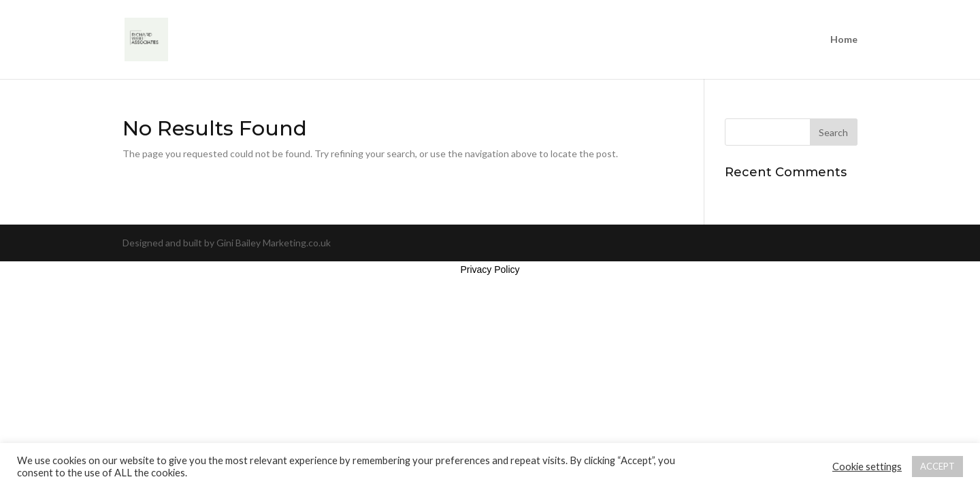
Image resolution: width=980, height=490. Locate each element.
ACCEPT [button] (937, 466)
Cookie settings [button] (867, 467)
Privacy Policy (490, 269)
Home (844, 40)
